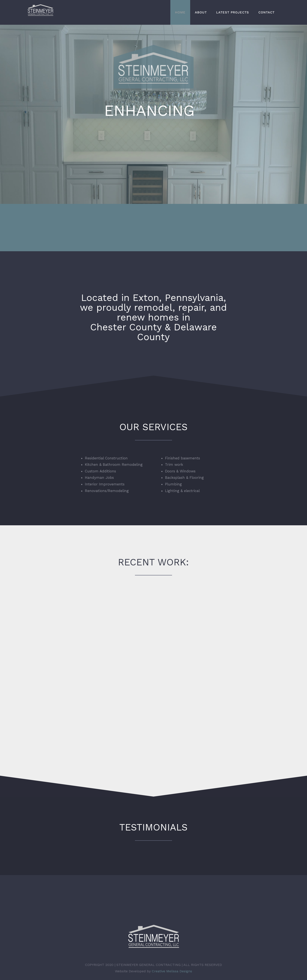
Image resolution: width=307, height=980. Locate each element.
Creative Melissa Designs (172, 966)
